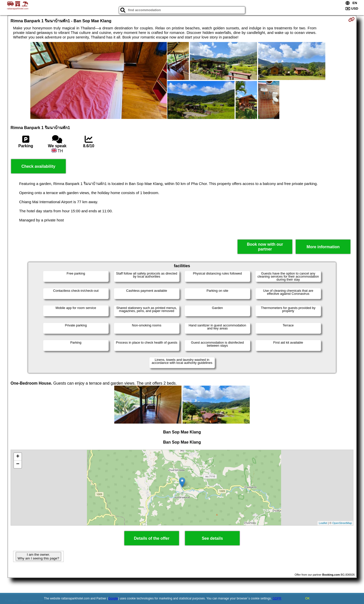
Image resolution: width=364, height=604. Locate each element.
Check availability (38, 166)
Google (113, 598)
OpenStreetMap (342, 523)
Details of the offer (152, 538)
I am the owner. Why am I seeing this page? (38, 556)
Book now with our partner (265, 247)
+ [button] (18, 457)
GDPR (277, 598)
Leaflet (323, 523)
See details (212, 538)
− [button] (18, 464)
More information (323, 247)
